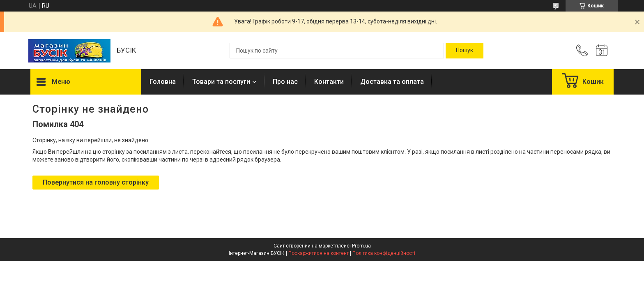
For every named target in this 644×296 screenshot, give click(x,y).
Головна (163, 82)
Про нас (285, 82)
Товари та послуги (221, 82)
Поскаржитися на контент (319, 253)
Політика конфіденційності (384, 253)
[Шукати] (465, 51)
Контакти (329, 82)
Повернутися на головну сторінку (96, 182)
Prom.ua (361, 246)
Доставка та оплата (392, 82)
